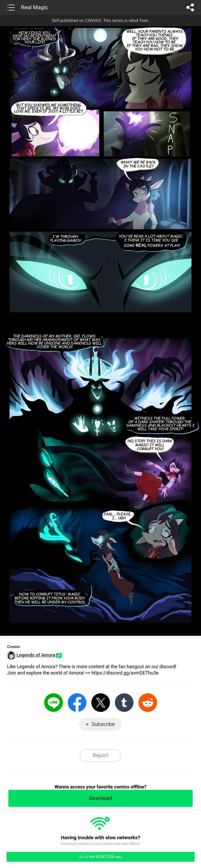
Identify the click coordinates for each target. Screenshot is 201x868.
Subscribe (103, 724)
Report (100, 755)
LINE (54, 703)
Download (100, 798)
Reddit (148, 703)
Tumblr (124, 703)
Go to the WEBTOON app (100, 857)
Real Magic (34, 7)
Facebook (77, 703)
